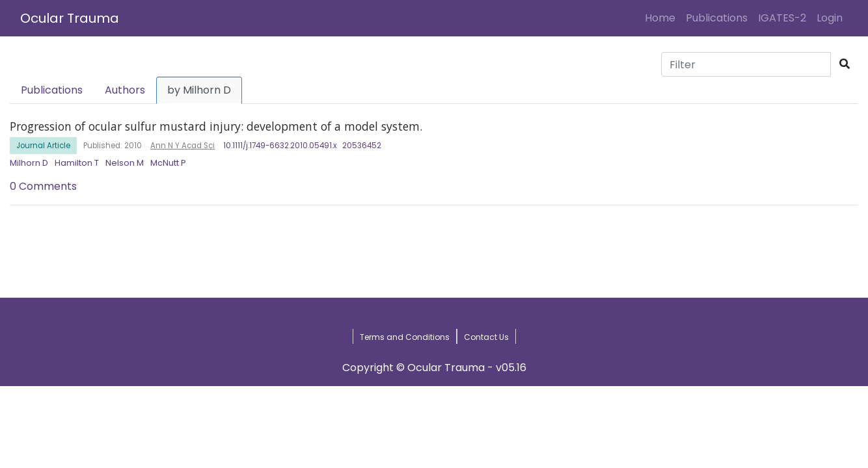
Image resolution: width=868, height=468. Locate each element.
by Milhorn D (199, 90)
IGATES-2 (782, 18)
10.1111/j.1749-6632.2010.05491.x (280, 146)
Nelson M (125, 163)
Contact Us (486, 337)
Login (832, 18)
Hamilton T (77, 163)
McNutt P (168, 163)
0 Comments (43, 186)
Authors (125, 90)
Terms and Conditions (405, 337)
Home (663, 18)
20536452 (362, 146)
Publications (717, 18)
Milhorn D (29, 163)
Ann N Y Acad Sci (183, 146)
